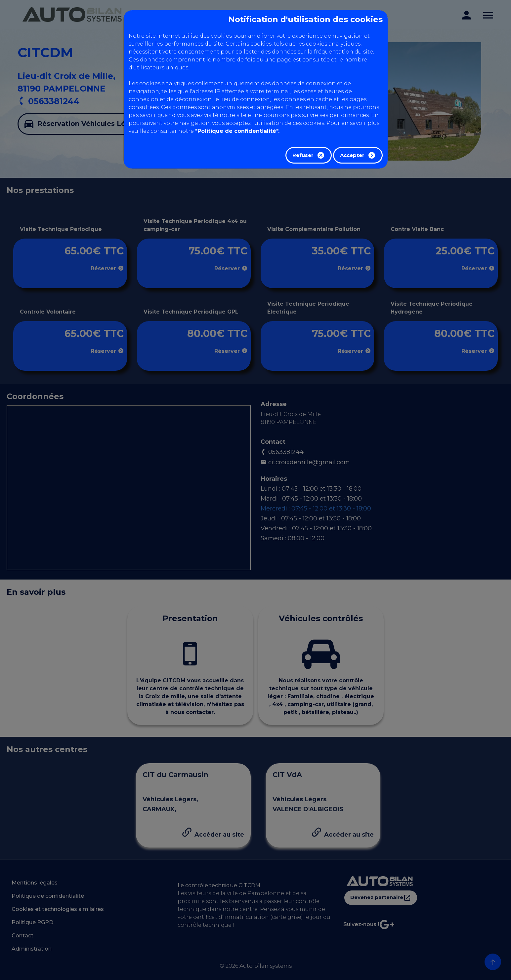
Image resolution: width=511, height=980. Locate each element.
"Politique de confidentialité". (237, 131)
